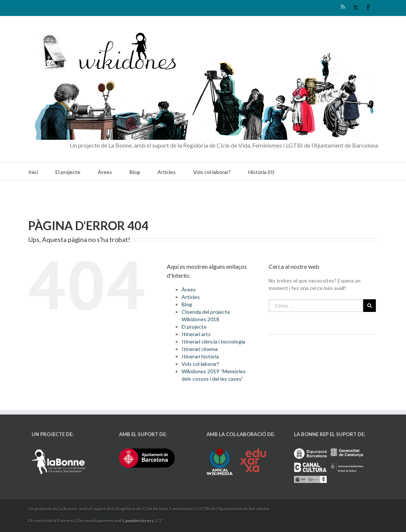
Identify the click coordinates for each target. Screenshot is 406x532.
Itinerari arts (196, 334)
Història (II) (261, 172)
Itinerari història (200, 356)
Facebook (368, 7)
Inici (33, 172)
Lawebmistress (138, 521)
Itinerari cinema (200, 349)
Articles (167, 172)
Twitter (356, 7)
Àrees (105, 172)
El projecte (68, 172)
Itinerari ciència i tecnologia (213, 341)
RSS (343, 7)
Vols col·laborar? (212, 172)
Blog (135, 172)
